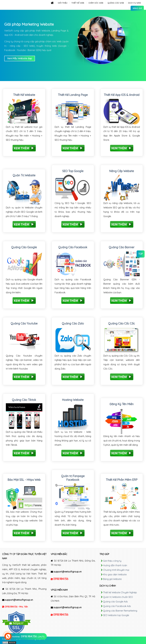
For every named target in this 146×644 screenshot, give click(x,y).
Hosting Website (73, 400)
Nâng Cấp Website (122, 171)
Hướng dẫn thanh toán (115, 565)
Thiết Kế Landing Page (73, 95)
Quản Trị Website (24, 175)
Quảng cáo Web (116, 3)
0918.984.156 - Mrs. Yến (16, 607)
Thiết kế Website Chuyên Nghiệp (120, 592)
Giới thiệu (63, 3)
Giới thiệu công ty (112, 561)
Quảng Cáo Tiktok (24, 400)
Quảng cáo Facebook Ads (117, 606)
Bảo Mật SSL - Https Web (24, 480)
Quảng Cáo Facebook (73, 247)
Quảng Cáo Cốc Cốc (122, 323)
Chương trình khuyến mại (116, 570)
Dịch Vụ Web (134, 3)
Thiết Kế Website (24, 95)
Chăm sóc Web (96, 3)
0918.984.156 (61, 579)
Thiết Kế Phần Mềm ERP (122, 480)
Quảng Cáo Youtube (24, 323)
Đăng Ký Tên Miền (122, 404)
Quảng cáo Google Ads (115, 602)
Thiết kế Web (78, 3)
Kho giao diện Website (115, 574)
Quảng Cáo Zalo (73, 323)
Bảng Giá (137, 8)
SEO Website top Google (116, 615)
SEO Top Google (73, 171)
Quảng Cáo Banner (122, 247)
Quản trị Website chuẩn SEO (118, 597)
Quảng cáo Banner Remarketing (120, 611)
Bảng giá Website (112, 579)
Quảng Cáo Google (24, 247)
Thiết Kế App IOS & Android (122, 95)
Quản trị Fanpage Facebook (73, 478)
